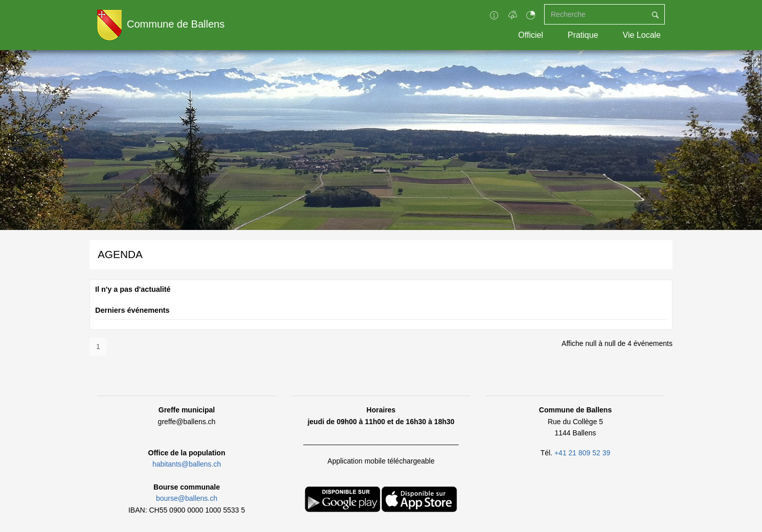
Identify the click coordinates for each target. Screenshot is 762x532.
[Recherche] (595, 14)
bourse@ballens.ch (187, 498)
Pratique (583, 35)
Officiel (531, 35)
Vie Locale (642, 35)
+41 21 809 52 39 (582, 453)
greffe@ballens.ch (187, 422)
